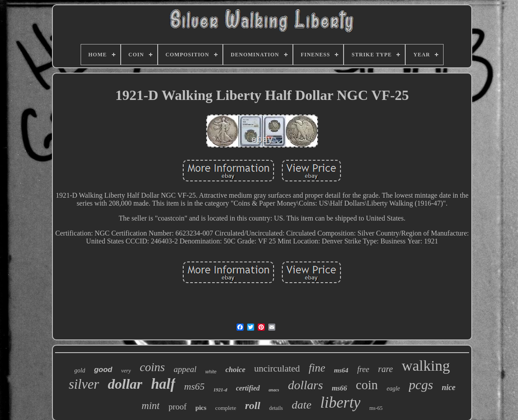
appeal (185, 369)
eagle (393, 389)
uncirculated (277, 368)
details (276, 408)
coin (367, 385)
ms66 (339, 388)
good (103, 370)
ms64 (341, 370)
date (302, 405)
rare (385, 369)
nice (449, 387)
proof (177, 407)
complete (226, 408)
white (211, 372)
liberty (340, 403)
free (363, 369)
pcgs (421, 385)
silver (84, 384)
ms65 (194, 386)
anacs (274, 390)
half (163, 384)
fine (317, 368)
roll (253, 405)
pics (201, 408)
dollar (125, 384)
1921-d (220, 390)
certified (248, 388)
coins (152, 367)
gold (80, 370)
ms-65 (376, 408)
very (126, 370)
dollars (305, 385)
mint (151, 406)
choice (235, 370)
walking (426, 366)
